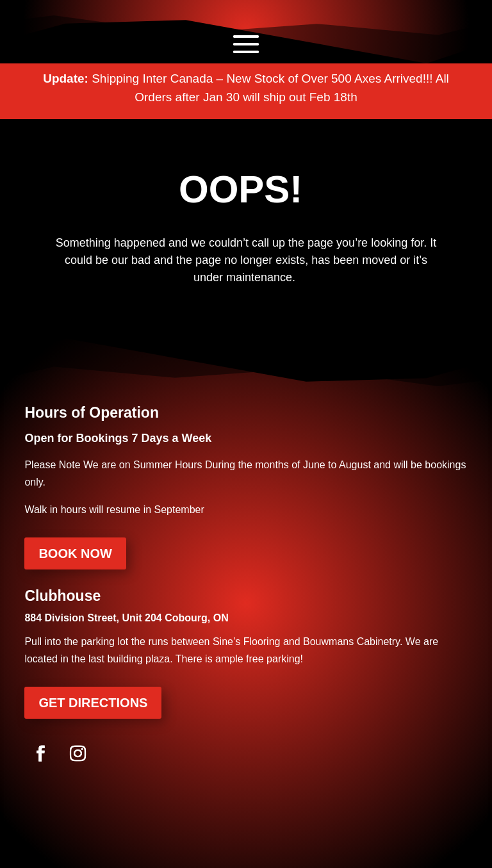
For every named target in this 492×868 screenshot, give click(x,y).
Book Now (75, 553)
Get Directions (93, 703)
